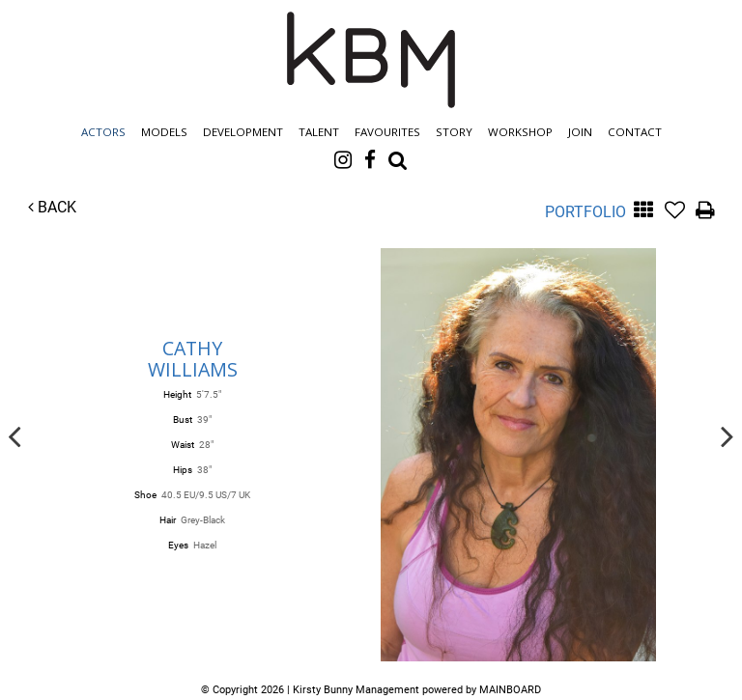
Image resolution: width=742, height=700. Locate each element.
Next (728, 435)
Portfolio (585, 212)
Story (454, 132)
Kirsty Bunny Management (371, 60)
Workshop (520, 132)
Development (243, 132)
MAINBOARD (510, 690)
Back (52, 207)
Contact (635, 132)
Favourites (387, 132)
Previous (14, 435)
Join (580, 132)
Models (164, 132)
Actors (103, 132)
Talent (319, 132)
